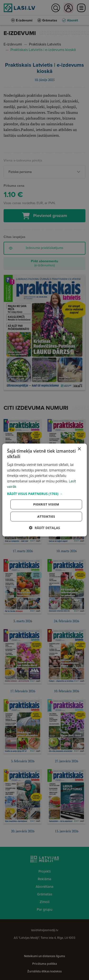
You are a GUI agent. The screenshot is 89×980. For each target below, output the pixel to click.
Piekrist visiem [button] (46, 504)
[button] (44, 494)
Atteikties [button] (46, 516)
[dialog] (44, 490)
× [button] (79, 449)
